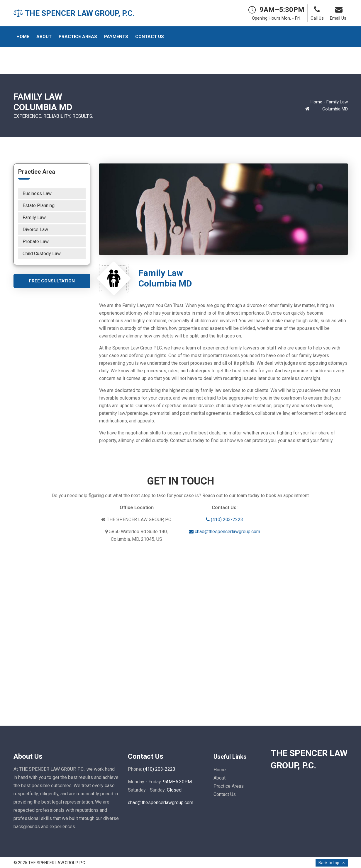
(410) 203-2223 (224, 520)
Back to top (329, 863)
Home (316, 102)
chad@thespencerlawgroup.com (224, 532)
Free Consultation (52, 281)
